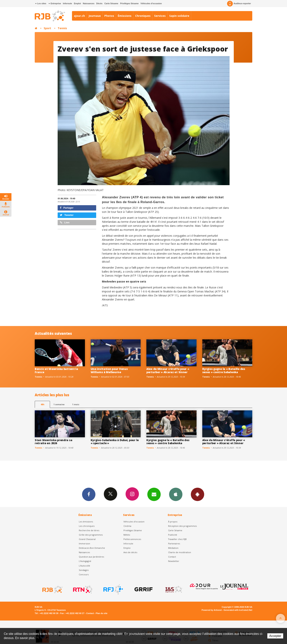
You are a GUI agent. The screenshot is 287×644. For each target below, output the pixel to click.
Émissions (125, 16)
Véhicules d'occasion (151, 3)
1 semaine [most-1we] (59, 404)
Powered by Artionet (212, 610)
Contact (172, 557)
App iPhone (176, 494)
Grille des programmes (91, 535)
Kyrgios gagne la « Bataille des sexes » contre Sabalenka (224, 370)
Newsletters (154, 494)
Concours (84, 574)
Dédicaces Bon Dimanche (92, 548)
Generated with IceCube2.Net (238, 610)
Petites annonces (132, 539)
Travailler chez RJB (177, 539)
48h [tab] (42, 404)
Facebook (89, 494)
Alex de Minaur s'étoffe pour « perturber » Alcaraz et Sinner (168, 370)
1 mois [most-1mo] (76, 404)
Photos (109, 16)
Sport (47, 28)
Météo (127, 535)
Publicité (173, 535)
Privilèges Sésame (129, 3)
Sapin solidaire (179, 16)
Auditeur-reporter (239, 4)
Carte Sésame (111, 3)
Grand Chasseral (87, 539)
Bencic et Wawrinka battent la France (56, 370)
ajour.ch (79, 16)
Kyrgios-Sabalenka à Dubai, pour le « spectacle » (115, 442)
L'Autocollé (84, 566)
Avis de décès (130, 552)
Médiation (173, 548)
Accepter (275, 636)
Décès (99, 3)
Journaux (95, 16)
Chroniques (143, 16)
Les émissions (86, 522)
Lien (65, 222)
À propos (173, 522)
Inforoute (68, 3)
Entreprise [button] (55, 3)
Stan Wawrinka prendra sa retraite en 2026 (53, 442)
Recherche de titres (89, 530)
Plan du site (102, 613)
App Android (198, 494)
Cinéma (127, 526)
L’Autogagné (85, 561)
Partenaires (174, 544)
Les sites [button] (41, 3)
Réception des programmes (182, 526)
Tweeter (67, 215)
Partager (67, 208)
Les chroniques (87, 526)
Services (160, 16)
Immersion (84, 544)
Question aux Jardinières (91, 557)
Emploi (77, 3)
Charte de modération (180, 552)
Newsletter (174, 561)
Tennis (62, 28)
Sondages (84, 570)
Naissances (89, 3)
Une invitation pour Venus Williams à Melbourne (109, 370)
